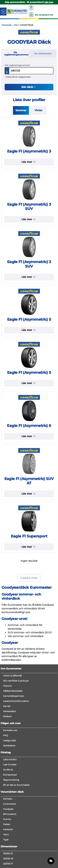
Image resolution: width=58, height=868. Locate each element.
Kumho (7, 819)
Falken (7, 824)
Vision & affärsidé (12, 676)
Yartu (6, 834)
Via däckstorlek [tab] (43, 54)
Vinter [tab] (39, 110)
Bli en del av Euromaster (16, 785)
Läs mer (27, 162)
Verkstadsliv (10, 711)
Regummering (11, 780)
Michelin (8, 799)
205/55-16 (8, 859)
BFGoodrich (10, 814)
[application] (51, 861)
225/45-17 (8, 864)
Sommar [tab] (21, 110)
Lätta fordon (10, 759)
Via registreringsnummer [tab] (16, 54)
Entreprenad (10, 775)
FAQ (5, 735)
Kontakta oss (10, 730)
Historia (7, 686)
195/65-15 (8, 853)
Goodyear (8, 809)
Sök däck (27, 87)
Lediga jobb (9, 740)
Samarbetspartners (14, 696)
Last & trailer (10, 765)
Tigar (6, 840)
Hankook (8, 829)
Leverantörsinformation (16, 701)
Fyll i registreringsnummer (17, 65)
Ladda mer (29, 578)
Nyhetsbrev (9, 746)
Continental (9, 804)
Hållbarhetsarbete (13, 691)
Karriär (7, 706)
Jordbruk (8, 770)
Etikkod (7, 716)
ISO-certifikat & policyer (16, 681)
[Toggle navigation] (3, 12)
